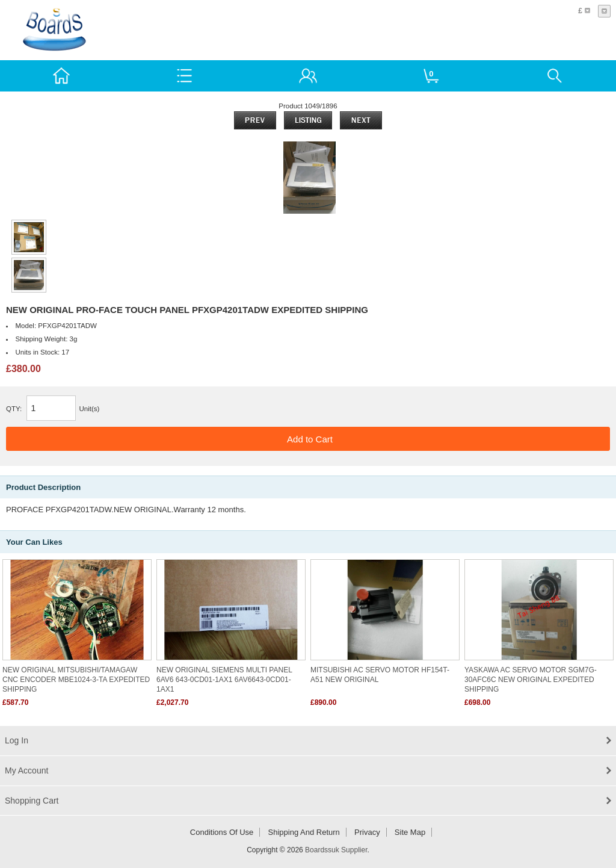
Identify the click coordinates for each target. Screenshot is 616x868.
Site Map (410, 832)
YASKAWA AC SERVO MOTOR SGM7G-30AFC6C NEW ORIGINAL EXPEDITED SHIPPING (531, 680)
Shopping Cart (32, 801)
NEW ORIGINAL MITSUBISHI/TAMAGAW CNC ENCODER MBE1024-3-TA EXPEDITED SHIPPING (76, 680)
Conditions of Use (222, 832)
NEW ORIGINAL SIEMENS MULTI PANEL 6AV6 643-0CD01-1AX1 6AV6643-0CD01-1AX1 (224, 680)
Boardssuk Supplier (336, 850)
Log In (17, 740)
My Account (26, 770)
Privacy (367, 832)
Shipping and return (304, 832)
